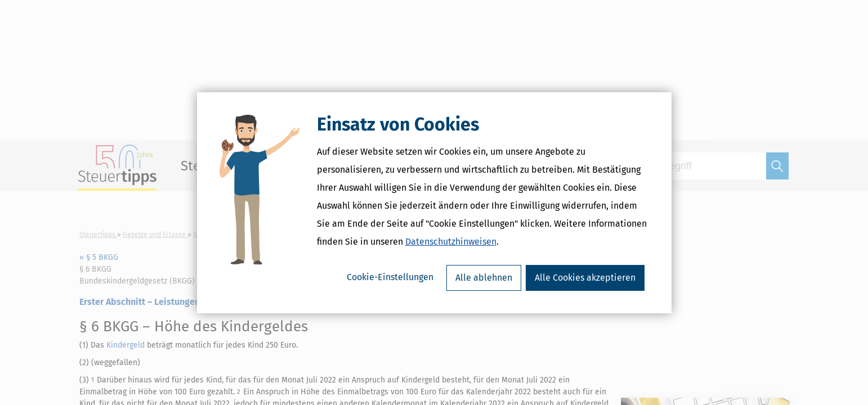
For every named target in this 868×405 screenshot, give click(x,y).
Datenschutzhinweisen (451, 242)
